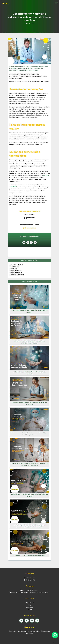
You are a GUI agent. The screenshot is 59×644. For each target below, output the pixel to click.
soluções (46, 175)
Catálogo (29, 607)
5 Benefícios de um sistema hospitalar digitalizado (29, 556)
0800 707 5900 (29, 578)
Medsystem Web (16, 265)
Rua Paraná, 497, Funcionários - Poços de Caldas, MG (29, 592)
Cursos (29, 609)
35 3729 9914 (30, 580)
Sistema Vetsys (16, 273)
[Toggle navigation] (56, 3)
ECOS (31, 633)
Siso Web (13, 269)
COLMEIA (14, 187)
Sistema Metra (16, 271)
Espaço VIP (29, 603)
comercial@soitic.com (29, 590)
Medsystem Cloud (17, 275)
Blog (30, 605)
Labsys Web (14, 267)
